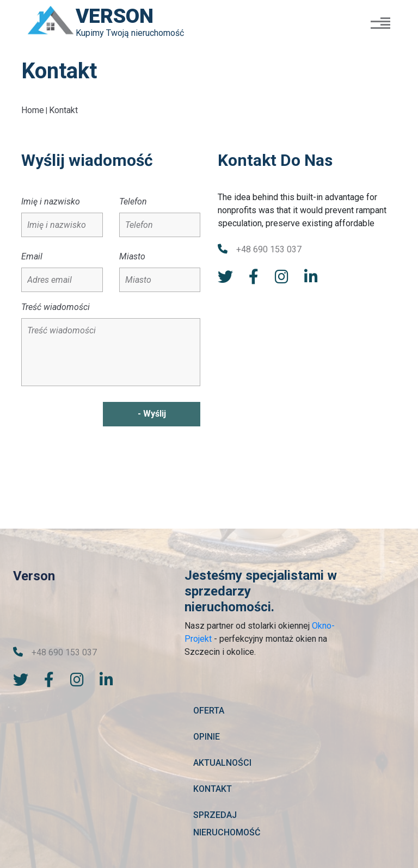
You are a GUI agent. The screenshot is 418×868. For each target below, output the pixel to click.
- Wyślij (150, 416)
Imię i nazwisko (51, 204)
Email (32, 259)
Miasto (132, 259)
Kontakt (63, 113)
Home (33, 113)
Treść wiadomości (56, 310)
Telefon (133, 204)
